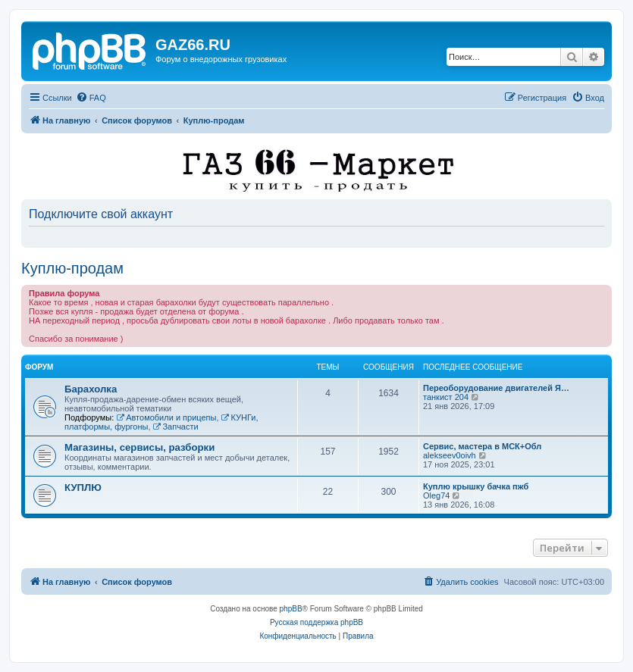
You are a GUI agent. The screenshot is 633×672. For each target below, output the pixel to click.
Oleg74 (436, 495)
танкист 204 (446, 397)
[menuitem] (91, 98)
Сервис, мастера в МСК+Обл (482, 446)
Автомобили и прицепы (166, 417)
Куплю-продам (72, 268)
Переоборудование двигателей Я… (496, 388)
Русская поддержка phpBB (316, 622)
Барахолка (91, 389)
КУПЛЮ (83, 488)
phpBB (291, 609)
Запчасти (176, 427)
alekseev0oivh (450, 455)
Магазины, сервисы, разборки (139, 447)
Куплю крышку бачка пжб (476, 486)
